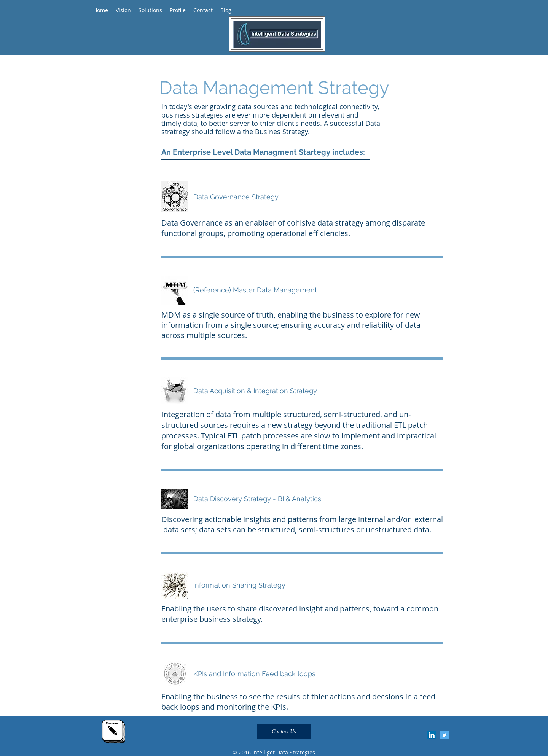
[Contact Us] (284, 732)
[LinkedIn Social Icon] (432, 735)
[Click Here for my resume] (114, 731)
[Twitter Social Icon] (444, 735)
